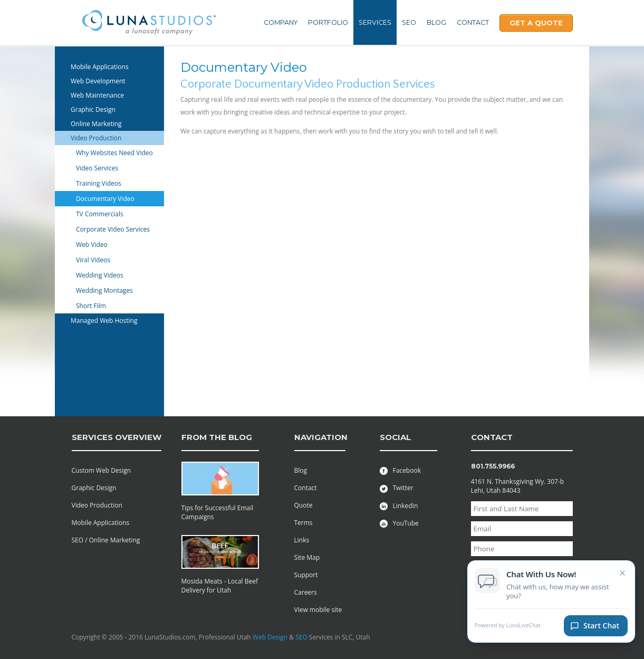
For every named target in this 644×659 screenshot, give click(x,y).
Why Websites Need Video (114, 153)
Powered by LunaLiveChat (508, 627)
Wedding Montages (104, 290)
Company (281, 22)
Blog (436, 22)
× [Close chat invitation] (623, 574)
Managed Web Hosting (104, 321)
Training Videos (99, 183)
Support (306, 575)
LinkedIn (399, 506)
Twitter (397, 488)
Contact (473, 22)
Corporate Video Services (113, 229)
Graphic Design (93, 109)
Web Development (98, 81)
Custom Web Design (102, 470)
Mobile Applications (100, 67)
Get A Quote (536, 23)
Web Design (270, 637)
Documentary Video (105, 199)
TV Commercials (100, 214)
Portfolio (328, 22)
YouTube (399, 523)
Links (302, 540)
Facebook (400, 470)
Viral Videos (93, 260)
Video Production (96, 138)
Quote (304, 505)
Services (375, 22)
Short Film (91, 306)
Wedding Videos (100, 275)
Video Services (97, 168)
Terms (304, 523)
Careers (306, 592)
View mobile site (318, 610)
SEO (409, 22)
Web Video (92, 245)
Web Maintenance (97, 95)
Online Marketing (96, 124)
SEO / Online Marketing (106, 540)
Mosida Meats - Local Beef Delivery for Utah (220, 586)
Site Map (307, 557)
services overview (117, 437)
